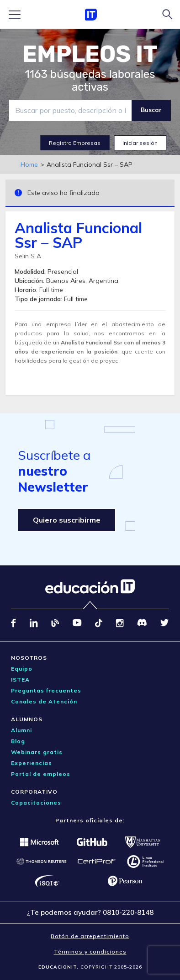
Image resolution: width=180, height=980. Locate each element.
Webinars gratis (37, 752)
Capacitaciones (36, 803)
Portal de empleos (41, 774)
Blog (18, 741)
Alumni (21, 730)
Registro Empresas (75, 143)
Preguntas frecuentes (46, 690)
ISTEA (20, 680)
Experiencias (32, 763)
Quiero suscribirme (67, 520)
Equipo (22, 669)
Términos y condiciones (90, 952)
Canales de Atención (44, 701)
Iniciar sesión (140, 143)
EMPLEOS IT (90, 54)
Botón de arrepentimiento (90, 936)
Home (29, 164)
